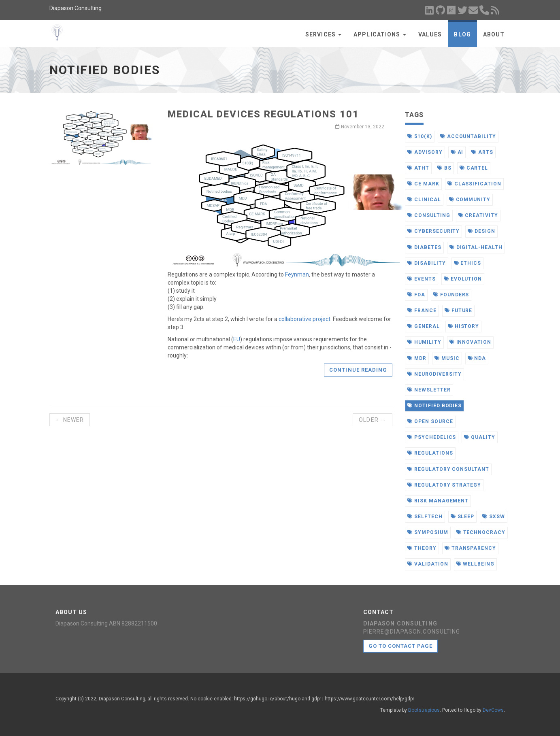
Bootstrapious (424, 710)
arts (482, 152)
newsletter (429, 390)
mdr (417, 358)
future (459, 311)
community (470, 200)
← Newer (70, 420)
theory (422, 548)
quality (480, 437)
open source (430, 421)
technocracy (481, 532)
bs (444, 168)
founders (451, 295)
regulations (430, 453)
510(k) (420, 136)
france (422, 311)
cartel (474, 168)
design (481, 231)
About (494, 34)
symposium (428, 532)
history (464, 326)
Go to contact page (401, 646)
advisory (425, 152)
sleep (463, 517)
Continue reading (358, 370)
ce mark (423, 184)
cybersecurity (433, 231)
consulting (429, 215)
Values (430, 34)
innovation (471, 342)
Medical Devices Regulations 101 (263, 114)
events (422, 279)
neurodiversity (434, 374)
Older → (373, 420)
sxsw (494, 517)
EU (237, 339)
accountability (468, 136)
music (447, 358)
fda (416, 295)
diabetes (424, 247)
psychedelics (432, 437)
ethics (468, 263)
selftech (425, 517)
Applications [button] (380, 34)
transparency (470, 548)
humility (424, 342)
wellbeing (476, 564)
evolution (463, 279)
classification (474, 184)
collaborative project (304, 319)
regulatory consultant (448, 469)
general (424, 326)
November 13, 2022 (360, 127)
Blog (462, 34)
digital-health (476, 247)
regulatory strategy (444, 485)
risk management (438, 501)
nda (477, 358)
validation (428, 564)
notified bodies (434, 406)
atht (418, 168)
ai (457, 152)
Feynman (297, 274)
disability (427, 263)
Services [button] (323, 34)
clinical (424, 200)
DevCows (493, 710)
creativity (478, 215)
